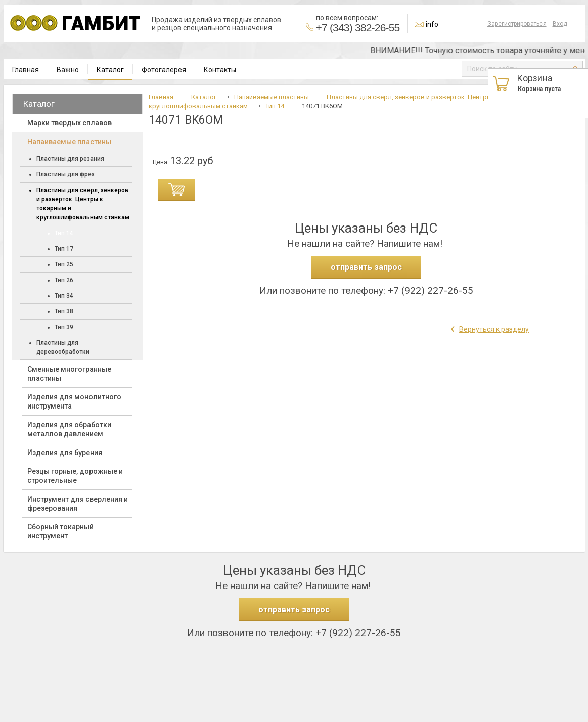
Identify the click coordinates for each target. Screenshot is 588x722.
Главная (161, 97)
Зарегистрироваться (517, 24)
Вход (560, 24)
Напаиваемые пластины (272, 97)
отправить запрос (366, 267)
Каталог (110, 70)
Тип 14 (276, 106)
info (432, 24)
